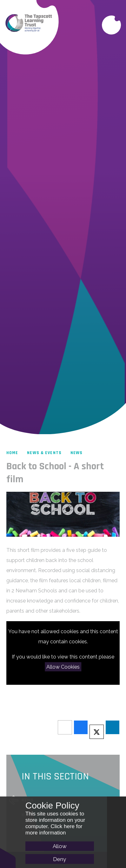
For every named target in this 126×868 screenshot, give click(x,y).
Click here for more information (54, 830)
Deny (60, 859)
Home (12, 453)
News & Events (44, 453)
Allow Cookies (63, 667)
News (76, 453)
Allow (60, 846)
